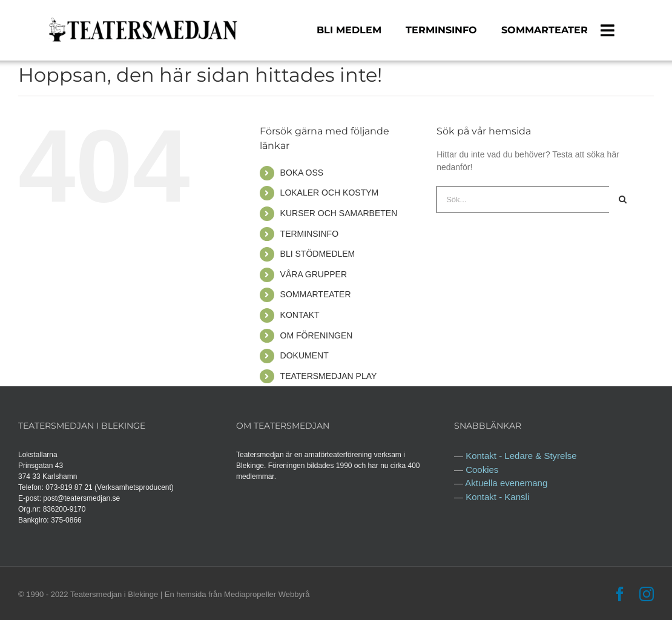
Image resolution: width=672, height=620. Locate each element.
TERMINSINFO (309, 234)
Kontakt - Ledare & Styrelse (521, 456)
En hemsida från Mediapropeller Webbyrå (237, 594)
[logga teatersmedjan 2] (142, 18)
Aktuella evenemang (506, 483)
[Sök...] (523, 200)
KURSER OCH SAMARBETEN (339, 213)
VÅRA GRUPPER (314, 274)
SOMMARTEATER (316, 294)
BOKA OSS (302, 173)
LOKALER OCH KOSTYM (330, 193)
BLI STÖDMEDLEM (318, 254)
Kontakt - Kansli (497, 497)
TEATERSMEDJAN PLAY (329, 376)
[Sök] (623, 200)
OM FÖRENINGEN (317, 335)
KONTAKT (300, 315)
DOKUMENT (305, 355)
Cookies (482, 470)
